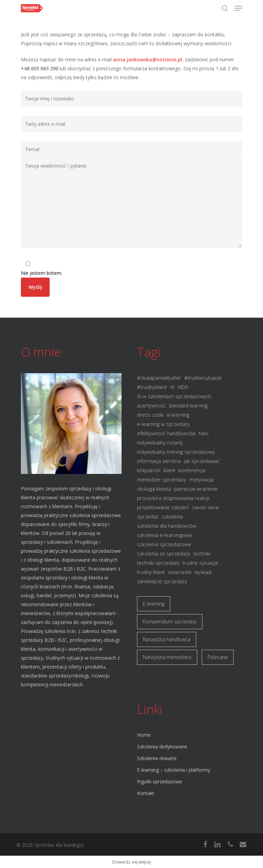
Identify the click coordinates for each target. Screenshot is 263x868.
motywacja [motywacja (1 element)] (202, 479)
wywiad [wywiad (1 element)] (203, 572)
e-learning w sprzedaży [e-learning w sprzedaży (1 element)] (164, 424)
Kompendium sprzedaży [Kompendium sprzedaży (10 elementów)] (170, 621)
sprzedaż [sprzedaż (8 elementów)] (148, 516)
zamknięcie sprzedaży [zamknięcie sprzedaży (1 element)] (162, 581)
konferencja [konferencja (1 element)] (192, 470)
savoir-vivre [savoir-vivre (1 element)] (205, 507)
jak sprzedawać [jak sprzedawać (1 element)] (202, 461)
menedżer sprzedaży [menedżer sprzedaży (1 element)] (162, 479)
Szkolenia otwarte (157, 758)
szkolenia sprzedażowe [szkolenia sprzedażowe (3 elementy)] (164, 544)
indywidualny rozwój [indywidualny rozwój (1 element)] (160, 442)
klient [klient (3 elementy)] (169, 470)
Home (144, 735)
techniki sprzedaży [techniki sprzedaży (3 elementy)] (158, 563)
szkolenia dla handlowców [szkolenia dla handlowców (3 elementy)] (167, 526)
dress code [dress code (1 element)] (150, 415)
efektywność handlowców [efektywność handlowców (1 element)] (166, 433)
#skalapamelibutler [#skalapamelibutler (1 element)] (159, 378)
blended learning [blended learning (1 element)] (188, 405)
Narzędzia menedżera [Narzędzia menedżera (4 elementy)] (167, 657)
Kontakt (146, 793)
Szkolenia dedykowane (162, 747)
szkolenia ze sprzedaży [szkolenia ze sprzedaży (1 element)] (164, 553)
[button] (238, 8)
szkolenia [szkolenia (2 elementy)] (172, 516)
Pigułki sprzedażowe (160, 781)
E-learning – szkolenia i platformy (174, 770)
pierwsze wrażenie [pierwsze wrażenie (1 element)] (196, 489)
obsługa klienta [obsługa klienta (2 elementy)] (154, 489)
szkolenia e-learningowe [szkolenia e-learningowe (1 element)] (165, 535)
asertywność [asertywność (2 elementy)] (152, 405)
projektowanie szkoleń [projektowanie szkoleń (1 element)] (163, 507)
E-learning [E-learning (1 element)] (154, 604)
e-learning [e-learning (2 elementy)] (178, 415)
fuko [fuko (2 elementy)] (204, 433)
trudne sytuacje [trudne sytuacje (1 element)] (200, 563)
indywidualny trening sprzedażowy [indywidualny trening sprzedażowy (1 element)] (176, 452)
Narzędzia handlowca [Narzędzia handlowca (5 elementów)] (167, 639)
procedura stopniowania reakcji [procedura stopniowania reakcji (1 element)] (173, 498)
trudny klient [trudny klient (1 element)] (151, 572)
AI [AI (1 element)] (172, 387)
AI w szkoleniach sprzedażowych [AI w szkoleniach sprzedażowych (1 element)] (174, 396)
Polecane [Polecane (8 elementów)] (218, 657)
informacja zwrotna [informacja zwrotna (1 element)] (159, 461)
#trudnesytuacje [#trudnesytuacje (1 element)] (203, 378)
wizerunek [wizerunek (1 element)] (180, 572)
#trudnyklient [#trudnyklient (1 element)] (152, 387)
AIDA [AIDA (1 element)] (183, 387)
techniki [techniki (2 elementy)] (202, 553)
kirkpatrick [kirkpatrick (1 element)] (149, 470)
